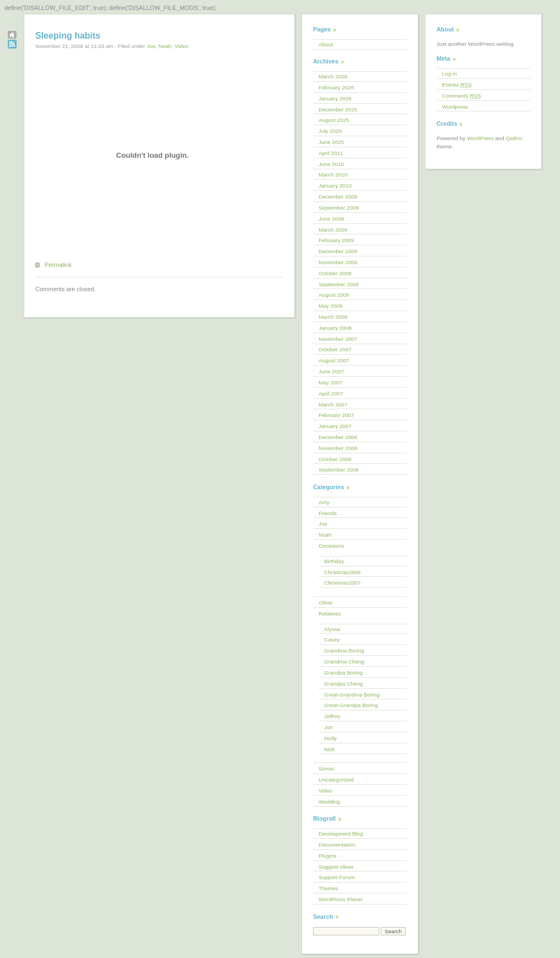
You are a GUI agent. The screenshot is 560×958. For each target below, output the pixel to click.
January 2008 (335, 328)
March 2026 (333, 76)
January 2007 (335, 426)
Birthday (334, 561)
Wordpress (455, 107)
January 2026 (335, 98)
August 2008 (334, 295)
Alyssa (332, 629)
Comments (462, 96)
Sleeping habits (68, 36)
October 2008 (335, 273)
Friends (328, 513)
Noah (165, 46)
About (326, 44)
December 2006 (338, 437)
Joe (151, 46)
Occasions (331, 546)
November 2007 (338, 339)
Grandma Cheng (344, 662)
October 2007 (335, 349)
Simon (326, 769)
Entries (457, 85)
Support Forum (337, 877)
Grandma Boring (344, 651)
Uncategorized (336, 780)
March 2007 (333, 405)
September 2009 (339, 208)
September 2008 (339, 284)
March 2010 (333, 175)
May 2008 (330, 306)
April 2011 (331, 153)
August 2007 (334, 360)
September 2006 (339, 470)
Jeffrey (332, 716)
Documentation (337, 845)
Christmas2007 (342, 583)
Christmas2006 (342, 572)
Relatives (330, 614)
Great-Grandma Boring (352, 695)
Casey (332, 639)
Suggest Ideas (336, 867)
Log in (449, 74)
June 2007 (331, 371)
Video (182, 46)
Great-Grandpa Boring (351, 705)
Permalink (58, 265)
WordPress (480, 138)
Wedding (329, 802)
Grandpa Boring (343, 673)
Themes (329, 888)
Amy (324, 502)
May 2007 (330, 382)
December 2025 (338, 109)
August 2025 (334, 120)
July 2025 (330, 131)
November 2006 (338, 448)
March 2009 (333, 230)
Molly (330, 738)
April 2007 (331, 394)
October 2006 (335, 459)
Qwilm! (514, 138)
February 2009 (336, 240)
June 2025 (331, 142)
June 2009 (331, 219)
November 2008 (338, 262)
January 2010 (335, 186)
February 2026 (336, 87)
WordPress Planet (340, 899)
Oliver (326, 603)
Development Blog (341, 834)
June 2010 (331, 164)
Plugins (327, 856)
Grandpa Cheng (343, 684)
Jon (329, 727)
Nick (329, 749)
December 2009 (338, 197)
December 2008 (338, 251)
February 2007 (336, 415)
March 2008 (333, 317)
